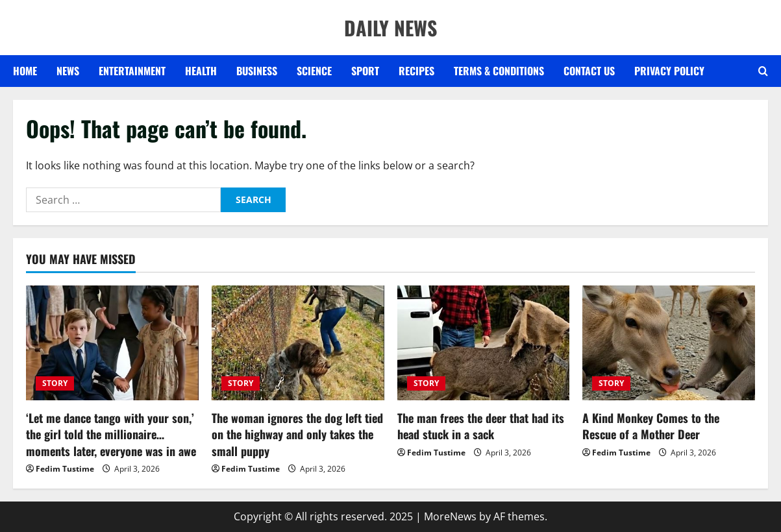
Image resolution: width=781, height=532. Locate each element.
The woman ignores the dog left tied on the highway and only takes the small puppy (297, 434)
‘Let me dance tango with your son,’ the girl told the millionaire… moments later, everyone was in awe (111, 434)
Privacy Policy (669, 71)
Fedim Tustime (65, 469)
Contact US (589, 71)
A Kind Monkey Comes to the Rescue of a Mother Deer (651, 426)
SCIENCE (314, 71)
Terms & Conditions (499, 71)
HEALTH (201, 71)
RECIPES (416, 71)
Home (25, 71)
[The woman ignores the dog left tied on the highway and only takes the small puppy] (298, 343)
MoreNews (450, 516)
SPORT (365, 71)
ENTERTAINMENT (132, 71)
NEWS (68, 71)
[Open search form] (763, 71)
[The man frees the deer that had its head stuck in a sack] (484, 343)
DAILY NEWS (391, 28)
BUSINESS (257, 71)
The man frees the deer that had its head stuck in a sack (481, 426)
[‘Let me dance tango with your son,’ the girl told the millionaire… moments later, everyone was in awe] (112, 343)
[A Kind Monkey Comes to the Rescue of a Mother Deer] (669, 343)
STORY (55, 383)
